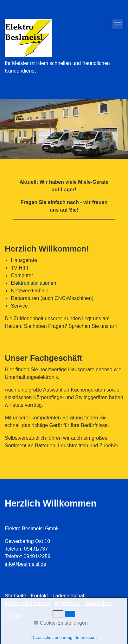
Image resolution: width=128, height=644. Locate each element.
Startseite (16, 596)
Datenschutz (98, 603)
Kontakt (39, 596)
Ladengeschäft (69, 596)
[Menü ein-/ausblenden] (118, 24)
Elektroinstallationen (33, 283)
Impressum (67, 603)
